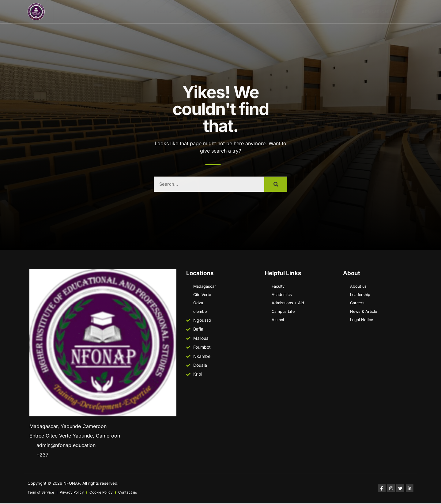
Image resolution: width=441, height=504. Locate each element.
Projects (166, 11)
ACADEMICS (206, 11)
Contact (246, 11)
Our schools (288, 11)
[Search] (276, 191)
